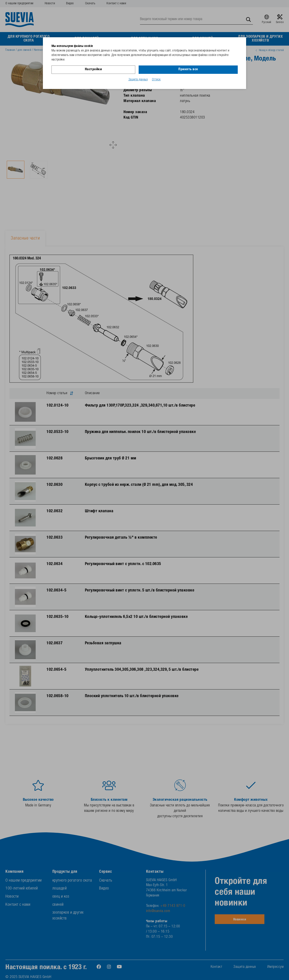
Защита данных (138, 80)
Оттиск (156, 80)
